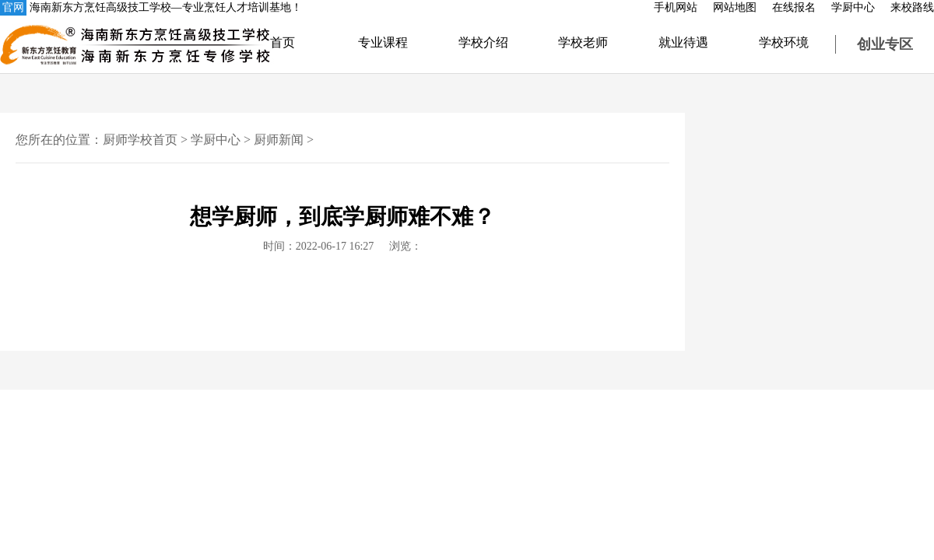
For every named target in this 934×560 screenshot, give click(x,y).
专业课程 (383, 42)
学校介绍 (483, 42)
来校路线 (912, 7)
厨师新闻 (279, 140)
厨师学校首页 (140, 140)
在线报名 (794, 7)
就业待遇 (683, 42)
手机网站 (676, 7)
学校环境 (784, 42)
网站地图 (735, 7)
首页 (283, 42)
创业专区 (885, 44)
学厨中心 (853, 7)
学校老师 (583, 42)
